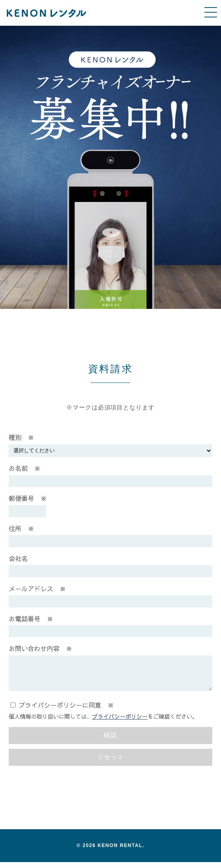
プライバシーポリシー (120, 722)
